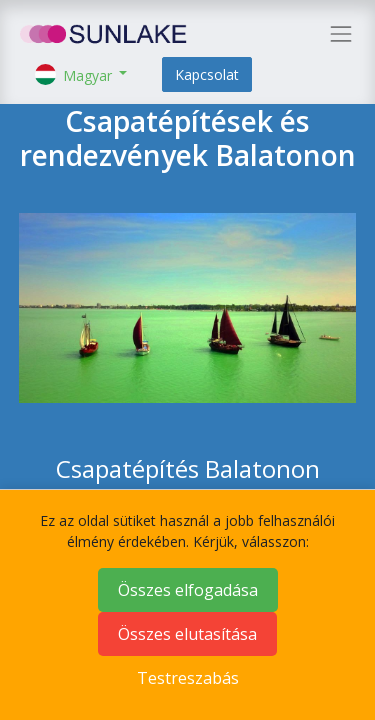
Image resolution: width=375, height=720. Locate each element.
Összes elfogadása (188, 590)
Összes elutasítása (187, 634)
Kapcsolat (207, 74)
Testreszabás (188, 678)
